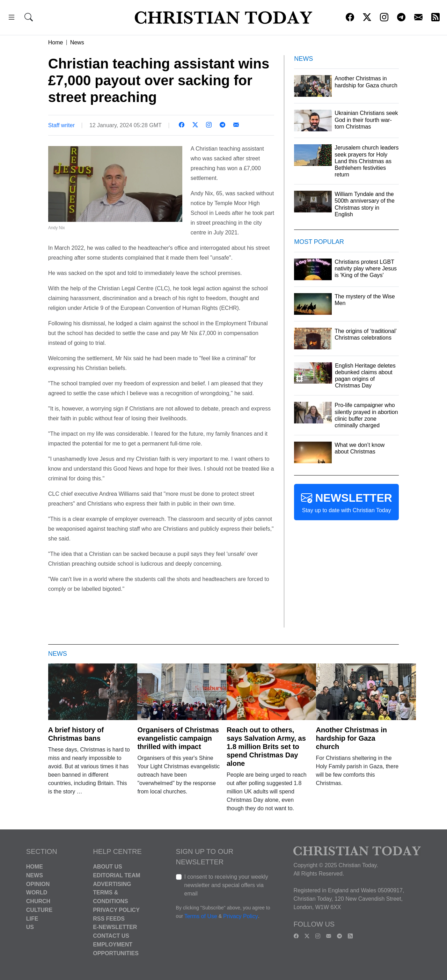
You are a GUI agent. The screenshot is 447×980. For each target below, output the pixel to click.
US (30, 927)
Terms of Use (201, 916)
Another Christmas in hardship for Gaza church (351, 738)
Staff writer (61, 125)
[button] (12, 18)
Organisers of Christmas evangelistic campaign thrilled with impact (178, 738)
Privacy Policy (116, 910)
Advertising (112, 884)
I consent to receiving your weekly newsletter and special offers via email (226, 885)
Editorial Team (116, 875)
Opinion (38, 884)
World (37, 892)
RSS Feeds (109, 918)
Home (56, 42)
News (77, 42)
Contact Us (111, 936)
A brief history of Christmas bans (76, 734)
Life (32, 918)
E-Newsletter (115, 927)
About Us (108, 867)
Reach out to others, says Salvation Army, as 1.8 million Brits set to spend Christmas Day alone (266, 747)
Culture (39, 910)
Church (38, 901)
